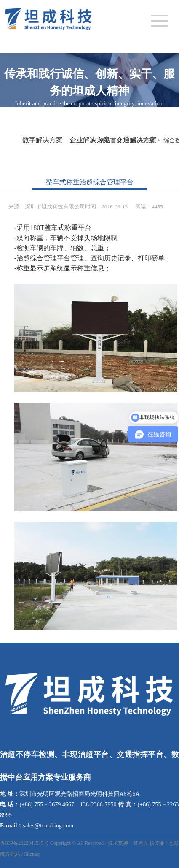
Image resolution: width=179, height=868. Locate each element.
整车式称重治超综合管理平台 (90, 182)
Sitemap (32, 854)
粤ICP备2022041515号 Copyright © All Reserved (52, 843)
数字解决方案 (43, 140)
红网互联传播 (149, 843)
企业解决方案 (90, 140)
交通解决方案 (136, 140)
